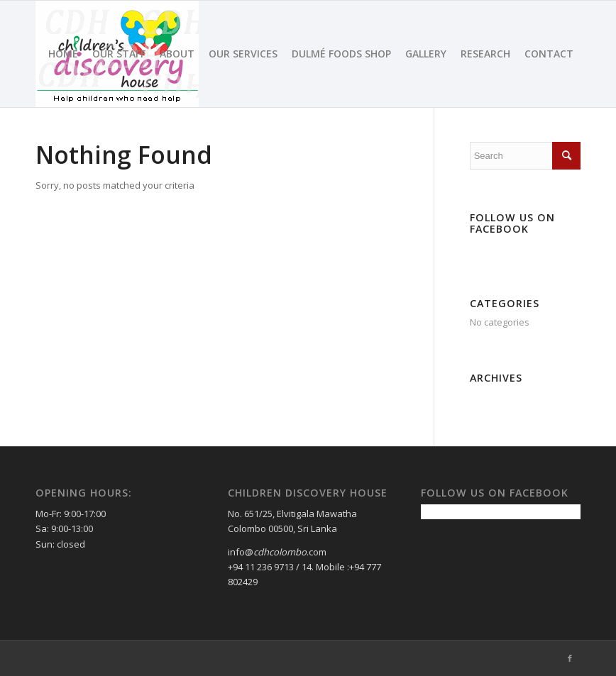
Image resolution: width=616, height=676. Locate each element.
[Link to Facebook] (570, 658)
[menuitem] (63, 54)
